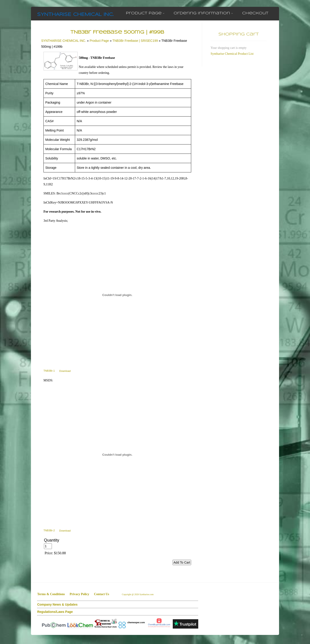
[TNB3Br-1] (117, 295)
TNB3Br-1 (49, 371)
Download (65, 371)
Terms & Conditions (51, 594)
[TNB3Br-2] (117, 455)
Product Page (145, 13)
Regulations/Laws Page (55, 612)
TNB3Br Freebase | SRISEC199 (135, 41)
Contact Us (102, 594)
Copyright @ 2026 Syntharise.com (138, 594)
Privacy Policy (79, 594)
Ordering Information (203, 13)
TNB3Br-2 (49, 530)
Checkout (255, 13)
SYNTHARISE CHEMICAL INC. (75, 15)
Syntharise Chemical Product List (232, 54)
